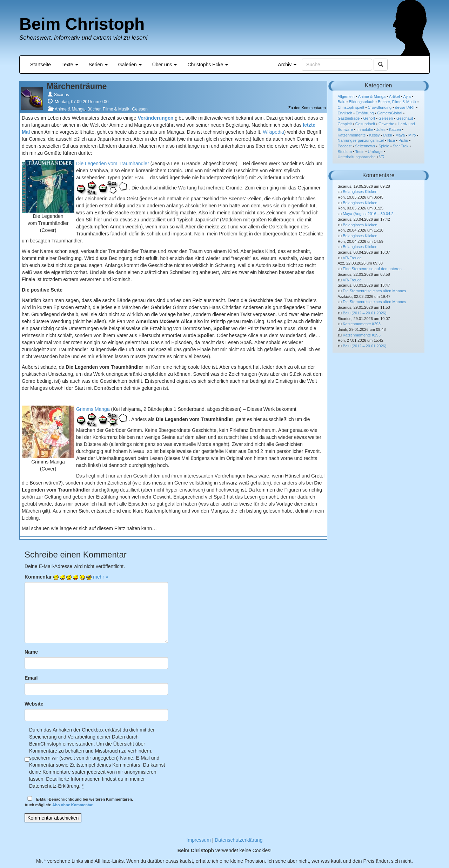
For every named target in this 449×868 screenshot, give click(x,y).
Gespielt (345, 124)
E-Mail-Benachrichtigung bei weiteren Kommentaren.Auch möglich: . (79, 802)
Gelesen (140, 109)
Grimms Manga (93, 409)
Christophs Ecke (208, 65)
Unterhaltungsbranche (357, 157)
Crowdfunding (380, 107)
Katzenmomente (352, 135)
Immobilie (365, 129)
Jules (381, 129)
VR (382, 157)
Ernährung (365, 113)
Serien (98, 65)
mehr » (101, 577)
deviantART (405, 107)
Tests (360, 152)
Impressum (199, 840)
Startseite (41, 65)
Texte (70, 65)
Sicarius (62, 95)
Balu (342, 102)
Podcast (345, 146)
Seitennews (365, 146)
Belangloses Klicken (360, 192)
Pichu (403, 140)
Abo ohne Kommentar (72, 805)
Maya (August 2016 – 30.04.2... (370, 214)
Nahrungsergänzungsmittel (361, 140)
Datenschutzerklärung (239, 840)
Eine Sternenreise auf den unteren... (374, 269)
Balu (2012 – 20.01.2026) (364, 313)
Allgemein (346, 96)
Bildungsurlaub (362, 102)
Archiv (287, 65)
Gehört (369, 118)
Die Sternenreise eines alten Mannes (374, 291)
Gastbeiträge (349, 118)
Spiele (384, 146)
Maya (400, 135)
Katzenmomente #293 (362, 324)
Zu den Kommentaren (307, 108)
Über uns (165, 65)
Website (34, 704)
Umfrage (375, 152)
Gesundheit (365, 124)
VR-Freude (352, 258)
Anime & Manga (70, 109)
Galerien (130, 65)
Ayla (407, 96)
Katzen (395, 129)
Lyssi (388, 135)
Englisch (345, 113)
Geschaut (405, 118)
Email (31, 678)
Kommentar (38, 577)
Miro (412, 135)
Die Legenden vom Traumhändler (113, 163)
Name (31, 652)
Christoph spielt (351, 107)
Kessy (375, 135)
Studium (345, 152)
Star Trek (401, 146)
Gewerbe (386, 124)
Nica (391, 140)
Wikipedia (273, 132)
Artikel (394, 96)
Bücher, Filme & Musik (108, 109)
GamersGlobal (390, 113)
